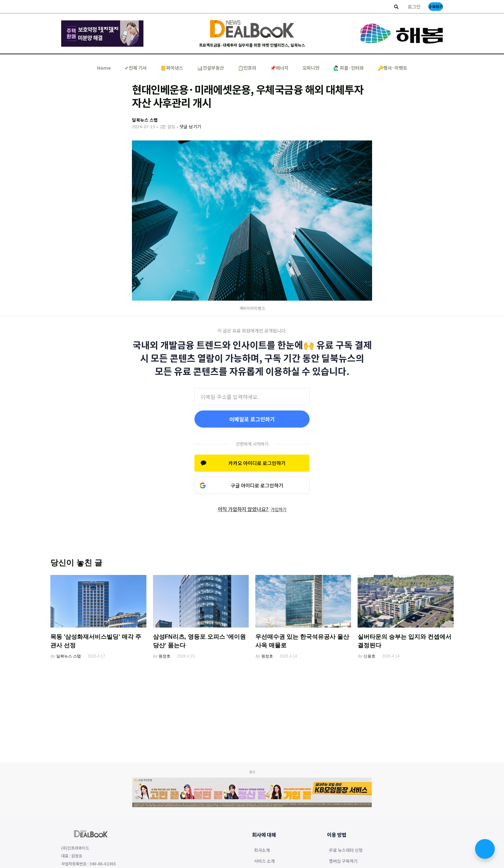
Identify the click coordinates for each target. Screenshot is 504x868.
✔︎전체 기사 (136, 68)
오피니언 (311, 68)
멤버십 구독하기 (343, 861)
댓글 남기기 (190, 126)
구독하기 (436, 6)
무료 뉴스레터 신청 (346, 851)
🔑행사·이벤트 (392, 68)
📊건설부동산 (211, 68)
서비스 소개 (264, 861)
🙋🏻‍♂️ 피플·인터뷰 (349, 68)
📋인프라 (247, 68)
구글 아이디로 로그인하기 (257, 485)
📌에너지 (279, 68)
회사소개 (262, 851)
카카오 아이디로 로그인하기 (257, 463)
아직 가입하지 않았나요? (252, 509)
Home (104, 68)
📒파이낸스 (172, 68)
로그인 (414, 7)
